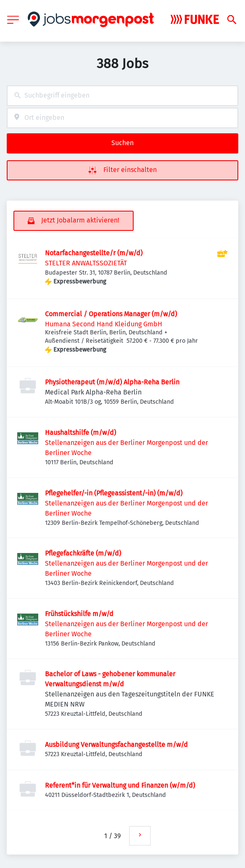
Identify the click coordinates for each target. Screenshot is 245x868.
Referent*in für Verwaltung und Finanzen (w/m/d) (120, 785)
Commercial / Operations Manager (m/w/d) (111, 314)
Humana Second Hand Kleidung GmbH (104, 324)
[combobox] (122, 96)
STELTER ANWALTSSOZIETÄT (86, 263)
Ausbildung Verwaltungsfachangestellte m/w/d (116, 745)
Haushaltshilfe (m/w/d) (80, 433)
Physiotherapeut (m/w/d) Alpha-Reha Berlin (112, 382)
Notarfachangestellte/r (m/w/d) (94, 253)
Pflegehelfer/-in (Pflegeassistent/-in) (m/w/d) (114, 493)
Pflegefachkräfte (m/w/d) (83, 553)
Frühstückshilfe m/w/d (79, 614)
